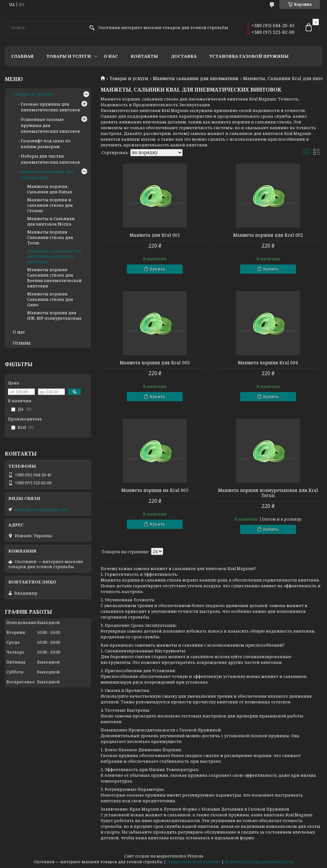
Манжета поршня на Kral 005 (155, 490)
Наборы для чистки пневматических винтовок (50, 159)
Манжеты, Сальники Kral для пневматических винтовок (54, 256)
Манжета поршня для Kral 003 (155, 363)
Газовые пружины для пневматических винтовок (50, 107)
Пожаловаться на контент (194, 862)
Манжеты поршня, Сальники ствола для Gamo (50, 299)
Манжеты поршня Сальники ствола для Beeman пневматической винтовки (54, 278)
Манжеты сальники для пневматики (196, 78)
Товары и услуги (69, 56)
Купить (158, 269)
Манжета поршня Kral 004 (268, 363)
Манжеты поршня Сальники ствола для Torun (50, 237)
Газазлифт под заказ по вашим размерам (46, 144)
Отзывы (22, 343)
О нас (111, 56)
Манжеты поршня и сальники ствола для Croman (50, 205)
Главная (22, 56)
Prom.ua (195, 856)
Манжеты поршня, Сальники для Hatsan (50, 189)
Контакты (144, 56)
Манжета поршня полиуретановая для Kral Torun (268, 493)
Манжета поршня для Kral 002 (268, 235)
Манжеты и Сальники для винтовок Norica (51, 221)
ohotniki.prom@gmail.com (41, 509)
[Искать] (92, 28)
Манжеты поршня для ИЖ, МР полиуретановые (54, 315)
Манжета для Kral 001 (155, 235)
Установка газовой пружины (249, 56)
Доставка (184, 56)
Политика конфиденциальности (259, 862)
